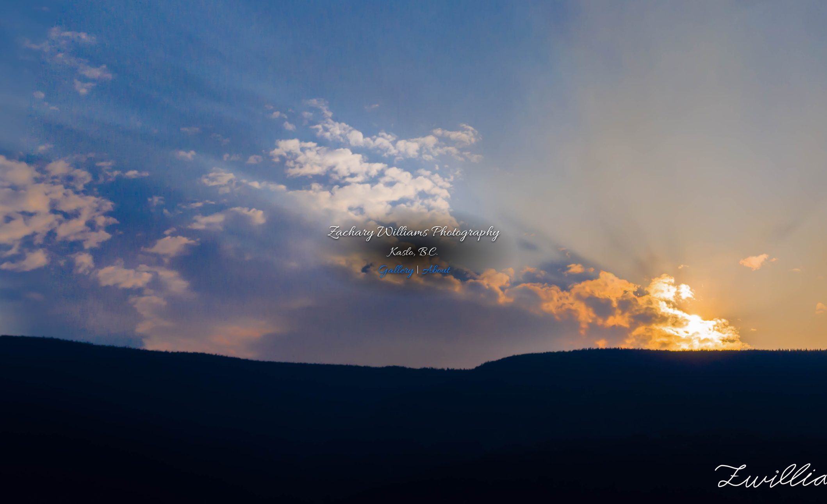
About (436, 270)
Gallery (396, 270)
